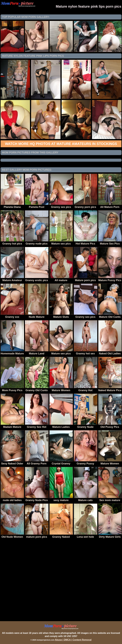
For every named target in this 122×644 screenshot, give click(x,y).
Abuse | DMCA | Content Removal (73, 640)
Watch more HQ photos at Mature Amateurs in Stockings (61, 144)
